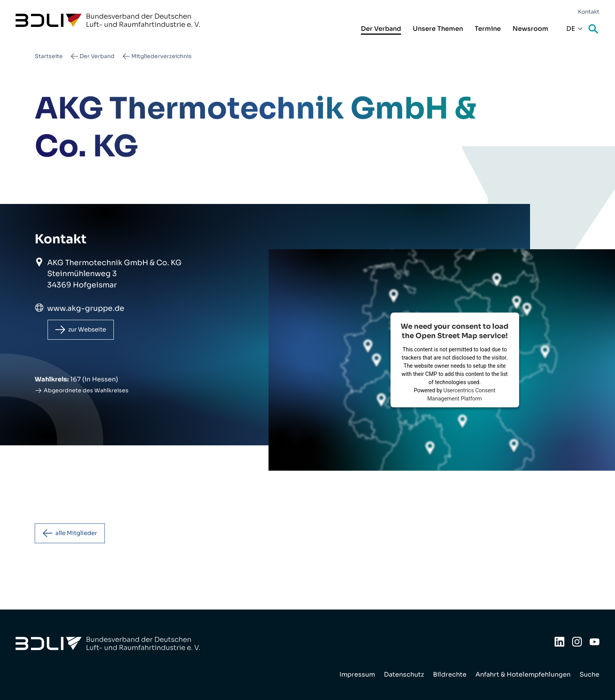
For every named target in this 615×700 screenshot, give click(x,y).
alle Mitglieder (80, 535)
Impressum (357, 674)
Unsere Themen (438, 29)
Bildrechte (450, 674)
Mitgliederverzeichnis (162, 56)
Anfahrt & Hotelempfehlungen (523, 674)
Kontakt (589, 12)
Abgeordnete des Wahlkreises (86, 392)
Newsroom (530, 29)
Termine (488, 29)
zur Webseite (90, 330)
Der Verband (381, 29)
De (571, 29)
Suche (594, 29)
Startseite (49, 56)
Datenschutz (404, 674)
